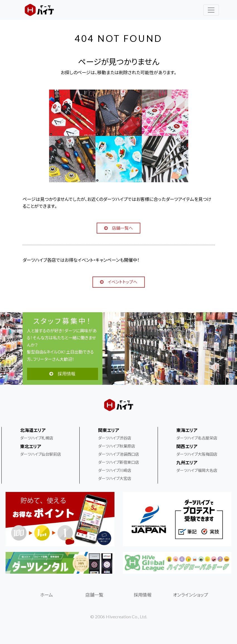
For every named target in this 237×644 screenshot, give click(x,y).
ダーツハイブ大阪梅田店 (197, 454)
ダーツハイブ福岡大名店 (197, 470)
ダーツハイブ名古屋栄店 (197, 438)
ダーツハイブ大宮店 (115, 478)
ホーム (47, 595)
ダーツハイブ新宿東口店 (119, 462)
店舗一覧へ (119, 228)
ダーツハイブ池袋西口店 (119, 454)
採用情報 (62, 374)
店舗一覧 (94, 595)
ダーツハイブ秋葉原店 (117, 446)
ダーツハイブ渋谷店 (115, 438)
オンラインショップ (190, 595)
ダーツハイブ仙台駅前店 (41, 454)
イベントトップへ (119, 282)
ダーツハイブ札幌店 (37, 438)
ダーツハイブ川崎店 (115, 470)
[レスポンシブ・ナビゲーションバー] (211, 10)
